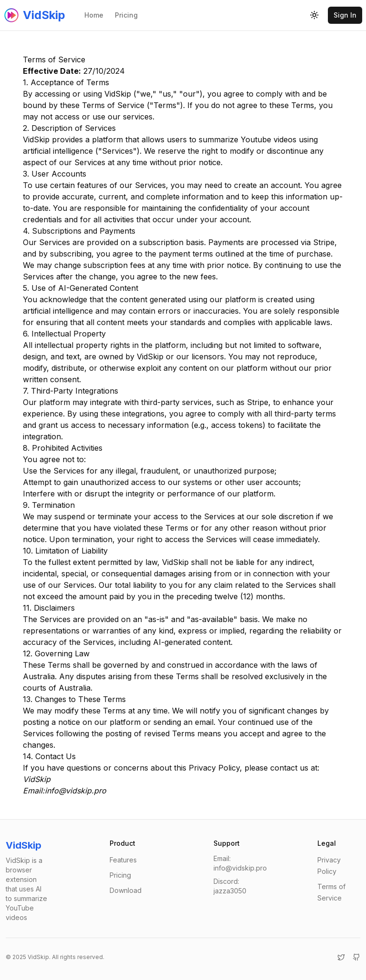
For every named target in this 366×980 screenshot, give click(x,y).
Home (94, 15)
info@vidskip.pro (76, 791)
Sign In (345, 15)
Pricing (126, 15)
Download (126, 890)
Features (123, 860)
